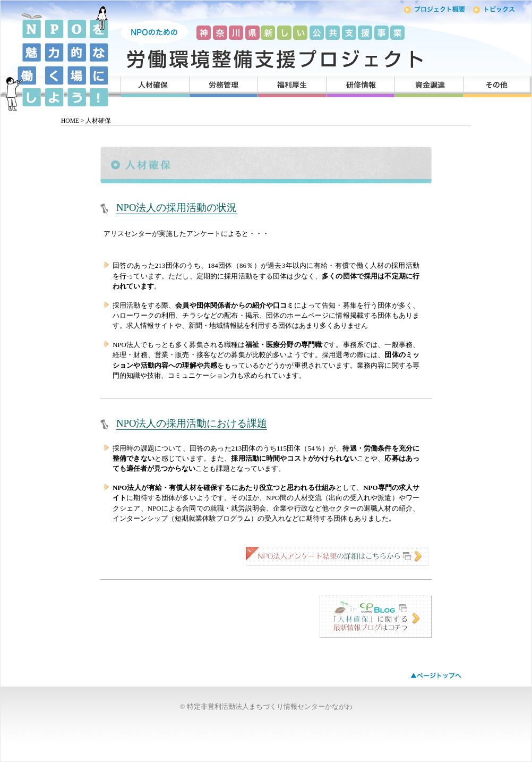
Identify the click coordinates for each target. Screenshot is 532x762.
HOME (70, 121)
